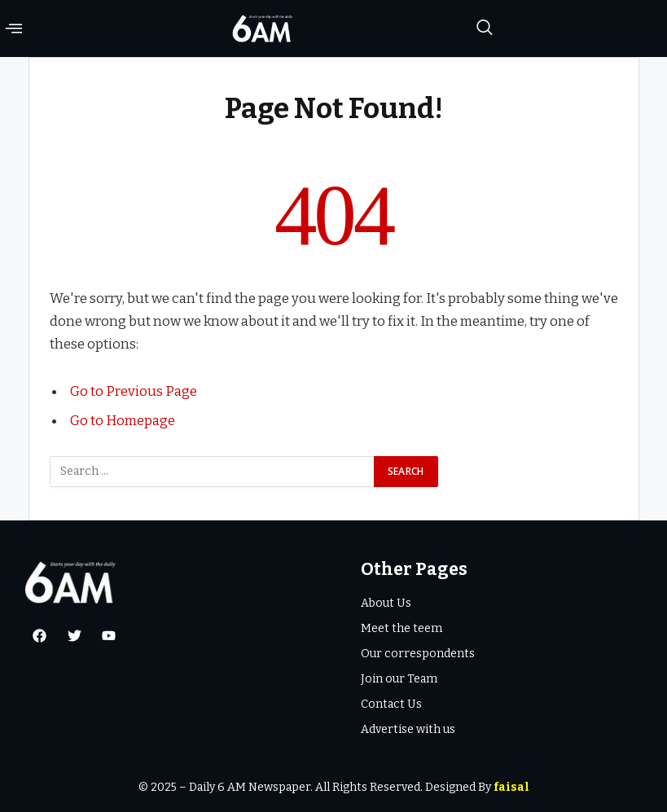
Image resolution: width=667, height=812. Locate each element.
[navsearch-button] (485, 29)
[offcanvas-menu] (14, 29)
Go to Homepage (123, 420)
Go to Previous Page (134, 391)
